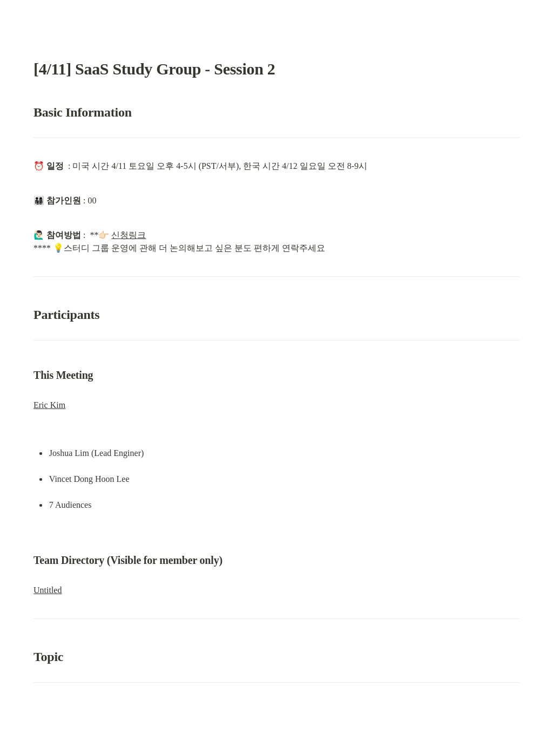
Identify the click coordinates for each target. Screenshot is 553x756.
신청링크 (129, 235)
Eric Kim (49, 405)
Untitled (48, 590)
